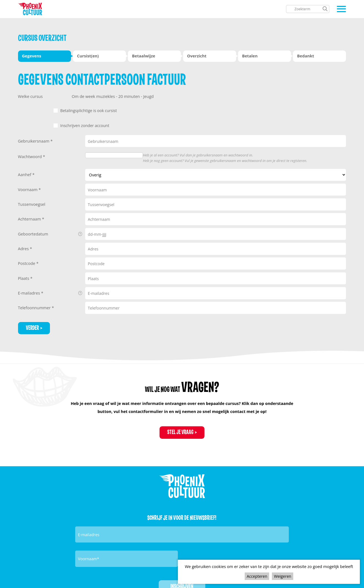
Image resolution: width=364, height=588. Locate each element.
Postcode (27, 261)
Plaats (24, 276)
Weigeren (283, 576)
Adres (24, 247)
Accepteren (257, 576)
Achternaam (30, 217)
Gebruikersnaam (34, 139)
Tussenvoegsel (32, 202)
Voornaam (28, 187)
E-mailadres (50, 291)
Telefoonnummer (35, 306)
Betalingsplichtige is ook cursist (121, 110)
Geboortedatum (50, 232)
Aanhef (25, 173)
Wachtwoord (31, 154)
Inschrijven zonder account (117, 125)
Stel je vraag (180, 431)
